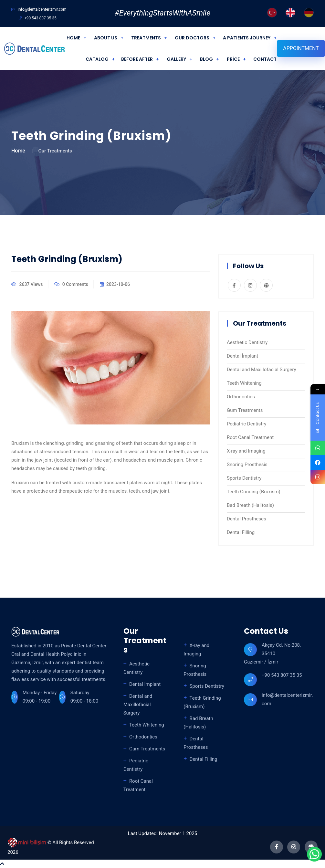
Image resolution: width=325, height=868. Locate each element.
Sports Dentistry (244, 478)
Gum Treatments (245, 410)
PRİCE (233, 59)
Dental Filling (241, 532)
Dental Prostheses (246, 519)
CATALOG (97, 59)
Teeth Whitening (244, 383)
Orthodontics (241, 397)
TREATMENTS (146, 38)
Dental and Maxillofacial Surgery (262, 370)
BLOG (206, 59)
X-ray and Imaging (246, 451)
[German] (309, 13)
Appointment (301, 48)
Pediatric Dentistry (246, 424)
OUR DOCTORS (192, 38)
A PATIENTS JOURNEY (247, 38)
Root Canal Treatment (250, 437)
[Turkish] (272, 13)
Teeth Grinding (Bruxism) (254, 492)
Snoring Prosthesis (247, 465)
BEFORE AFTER (137, 59)
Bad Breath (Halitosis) (250, 505)
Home (18, 151)
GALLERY (176, 59)
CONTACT (265, 59)
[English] (290, 13)
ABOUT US (106, 38)
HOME (73, 38)
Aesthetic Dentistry (247, 342)
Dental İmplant (242, 356)
